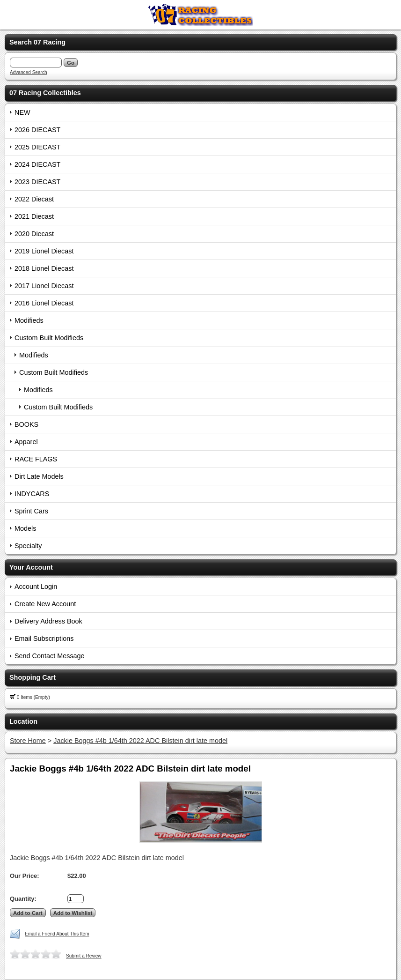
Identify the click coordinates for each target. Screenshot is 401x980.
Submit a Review (84, 956)
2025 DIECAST (37, 147)
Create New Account (45, 604)
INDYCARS (32, 494)
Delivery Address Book (48, 621)
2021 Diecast (34, 216)
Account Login (36, 587)
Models (25, 528)
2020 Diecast (34, 234)
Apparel (26, 442)
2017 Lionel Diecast (44, 286)
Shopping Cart (33, 677)
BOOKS (26, 424)
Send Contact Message (50, 656)
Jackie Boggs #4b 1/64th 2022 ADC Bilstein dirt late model (140, 741)
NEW (22, 112)
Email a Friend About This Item (57, 934)
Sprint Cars (31, 511)
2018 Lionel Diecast (44, 268)
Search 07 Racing (37, 42)
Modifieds (29, 320)
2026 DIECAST (37, 130)
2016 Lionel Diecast (44, 303)
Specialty (28, 546)
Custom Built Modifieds (49, 338)
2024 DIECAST (37, 164)
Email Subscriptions (44, 638)
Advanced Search (29, 72)
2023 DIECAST (37, 182)
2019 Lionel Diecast (44, 251)
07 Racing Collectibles (45, 93)
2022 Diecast (34, 199)
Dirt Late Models (39, 476)
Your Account (31, 567)
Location (23, 721)
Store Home (28, 741)
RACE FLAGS (36, 459)
